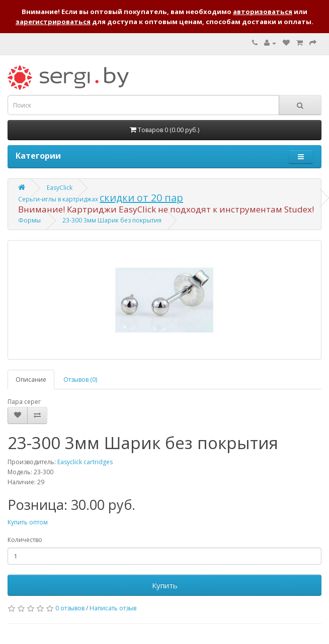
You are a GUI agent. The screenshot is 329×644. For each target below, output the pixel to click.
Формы (29, 220)
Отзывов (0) (80, 380)
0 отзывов (70, 608)
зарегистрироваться (53, 22)
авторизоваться (263, 12)
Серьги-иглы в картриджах (59, 199)
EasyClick (60, 188)
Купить (165, 585)
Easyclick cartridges (85, 462)
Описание (31, 380)
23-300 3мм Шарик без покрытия (112, 220)
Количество (25, 540)
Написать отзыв (113, 608)
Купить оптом (28, 522)
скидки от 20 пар (141, 198)
